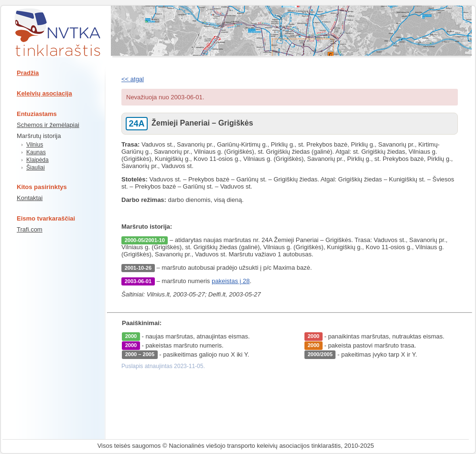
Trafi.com (30, 229)
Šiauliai (36, 168)
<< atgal (133, 79)
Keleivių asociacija (44, 93)
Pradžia (28, 73)
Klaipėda (38, 160)
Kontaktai (30, 198)
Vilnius (35, 145)
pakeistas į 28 (231, 281)
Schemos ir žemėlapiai (48, 125)
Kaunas (36, 152)
